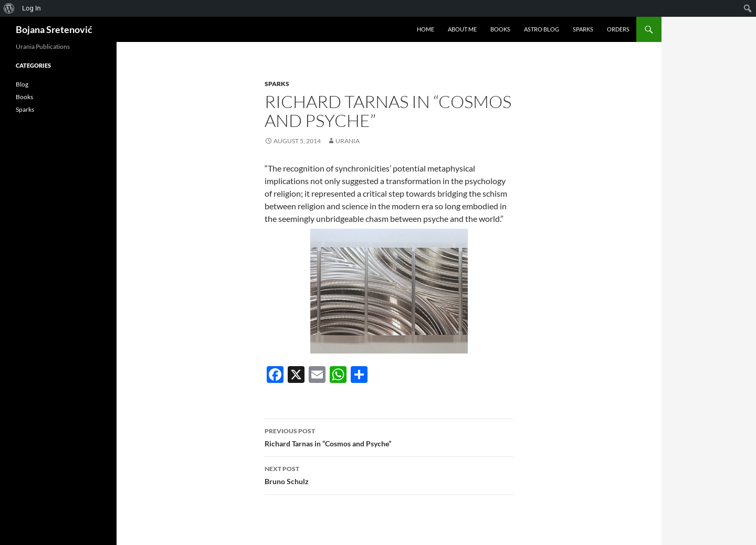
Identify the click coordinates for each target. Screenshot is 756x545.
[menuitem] (9, 8)
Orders (618, 29)
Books (500, 29)
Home (426, 29)
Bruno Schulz (389, 474)
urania (348, 141)
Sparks (583, 29)
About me (462, 29)
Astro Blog (542, 29)
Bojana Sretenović (54, 29)
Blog (22, 84)
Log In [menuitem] (31, 8)
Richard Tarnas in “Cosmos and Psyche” (389, 436)
